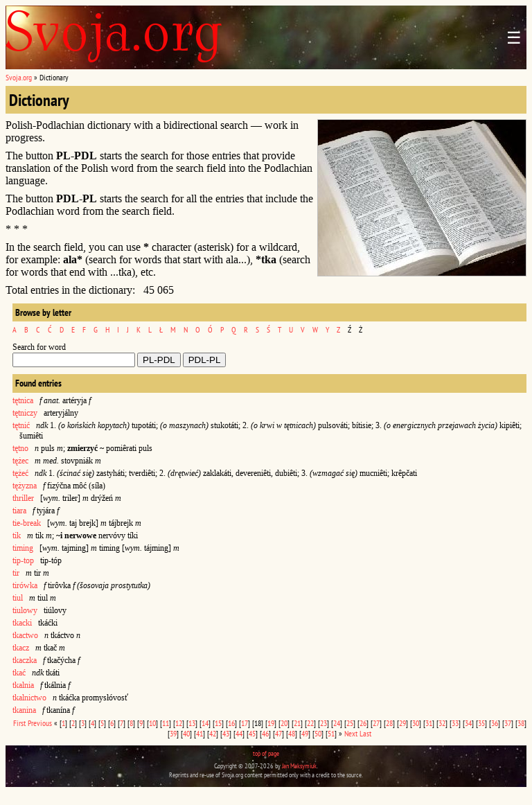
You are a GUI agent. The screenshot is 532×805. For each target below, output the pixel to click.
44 (239, 733)
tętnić (21, 425)
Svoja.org (19, 77)
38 (521, 723)
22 (310, 723)
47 (278, 733)
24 (337, 723)
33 (455, 723)
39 (173, 733)
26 (363, 723)
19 (271, 723)
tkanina (24, 710)
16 (231, 723)
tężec (20, 461)
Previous (40, 723)
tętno (20, 448)
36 (495, 723)
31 (429, 723)
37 (508, 723)
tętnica (23, 400)
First (19, 723)
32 (442, 723)
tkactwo (25, 635)
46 (265, 733)
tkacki (22, 623)
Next (351, 733)
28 (389, 723)
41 (199, 733)
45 (252, 733)
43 (226, 733)
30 (416, 723)
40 (186, 733)
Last (365, 733)
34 (468, 723)
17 (245, 723)
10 (152, 723)
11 (166, 723)
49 (305, 733)
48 (292, 733)
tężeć (20, 473)
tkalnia (23, 685)
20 (284, 723)
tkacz (21, 648)
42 (213, 733)
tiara (19, 511)
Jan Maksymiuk (299, 766)
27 (376, 723)
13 (192, 723)
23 (323, 723)
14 (205, 723)
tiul (18, 598)
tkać (19, 673)
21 (297, 723)
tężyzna (25, 486)
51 (331, 733)
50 (318, 733)
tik (17, 536)
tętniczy (25, 413)
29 (402, 723)
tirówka (25, 585)
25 (350, 723)
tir (16, 573)
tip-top (23, 560)
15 (218, 723)
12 (179, 723)
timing (23, 548)
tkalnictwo (29, 698)
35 (481, 723)
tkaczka (25, 660)
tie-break (27, 523)
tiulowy (25, 610)
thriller (23, 498)
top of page (266, 753)
